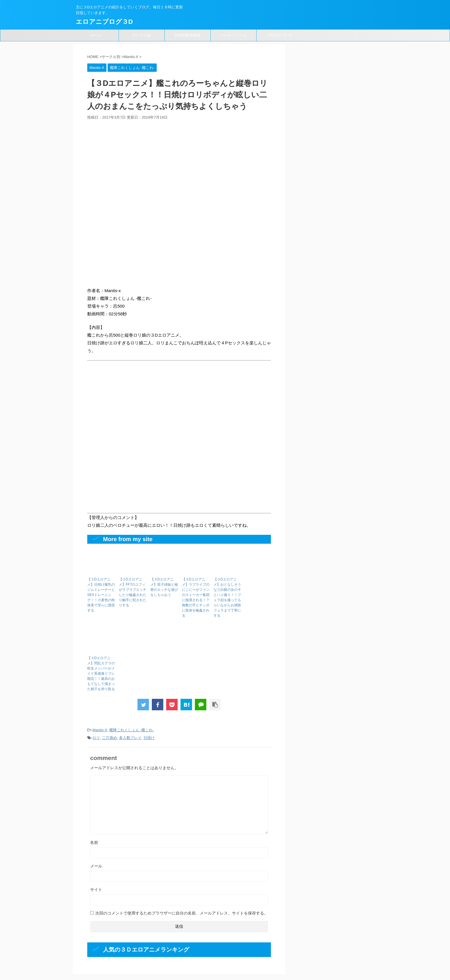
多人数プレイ (130, 738)
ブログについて (280, 35)
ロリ (96, 738)
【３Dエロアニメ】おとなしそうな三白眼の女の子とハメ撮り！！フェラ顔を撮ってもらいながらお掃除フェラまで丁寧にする (227, 597)
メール (96, 866)
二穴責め (110, 738)
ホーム (96, 35)
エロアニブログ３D (104, 22)
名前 (94, 842)
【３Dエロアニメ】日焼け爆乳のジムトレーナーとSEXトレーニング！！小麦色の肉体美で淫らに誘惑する (101, 595)
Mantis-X (100, 730)
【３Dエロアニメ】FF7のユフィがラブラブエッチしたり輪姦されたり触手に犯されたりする (133, 592)
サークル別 (142, 35)
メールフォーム (233, 35)
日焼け (149, 738)
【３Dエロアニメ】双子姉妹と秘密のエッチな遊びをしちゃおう (164, 587)
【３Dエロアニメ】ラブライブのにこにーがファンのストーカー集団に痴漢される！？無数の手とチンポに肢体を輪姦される (196, 597)
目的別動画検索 (188, 35)
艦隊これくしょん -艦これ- (132, 730)
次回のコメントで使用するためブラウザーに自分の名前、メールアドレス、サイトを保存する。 (182, 913)
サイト (96, 890)
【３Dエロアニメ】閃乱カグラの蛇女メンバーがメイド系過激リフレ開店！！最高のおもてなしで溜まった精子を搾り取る (101, 674)
